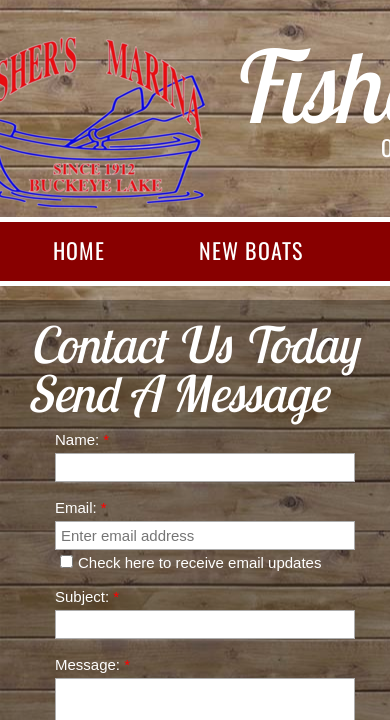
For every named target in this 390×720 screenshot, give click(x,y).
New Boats (251, 250)
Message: (92, 664)
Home (79, 250)
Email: (81, 507)
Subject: (87, 596)
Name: (82, 439)
